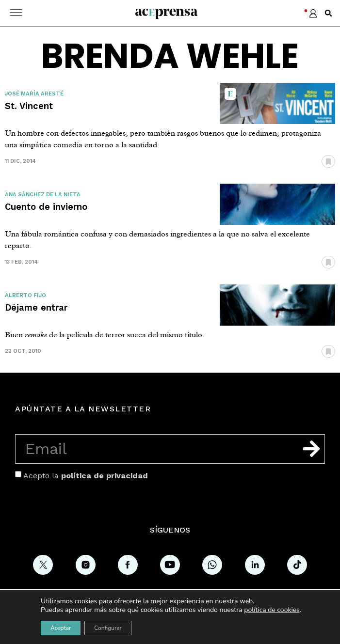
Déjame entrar (36, 307)
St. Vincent (29, 106)
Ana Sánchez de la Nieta (43, 195)
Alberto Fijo (25, 295)
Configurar (108, 628)
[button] (328, 13)
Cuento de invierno (46, 207)
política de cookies (272, 610)
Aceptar (61, 628)
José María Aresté (34, 94)
